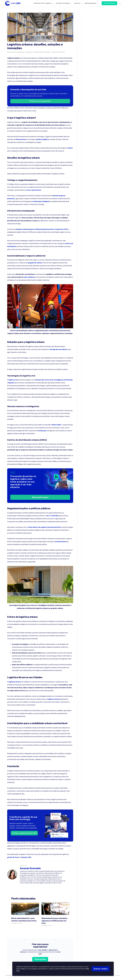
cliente (70, 148)
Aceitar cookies (101, 969)
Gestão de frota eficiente (16, 52)
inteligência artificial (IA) (63, 380)
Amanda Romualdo (30, 868)
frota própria (30, 659)
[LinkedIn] (117, 975)
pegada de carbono (35, 263)
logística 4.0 (13, 380)
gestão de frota (13, 857)
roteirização (42, 431)
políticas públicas (43, 139)
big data (11, 383)
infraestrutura (21, 139)
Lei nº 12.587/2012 (52, 516)
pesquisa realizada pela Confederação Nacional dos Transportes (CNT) (42, 229)
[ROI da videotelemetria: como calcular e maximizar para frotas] (25, 909)
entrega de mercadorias (58, 349)
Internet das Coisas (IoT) (44, 380)
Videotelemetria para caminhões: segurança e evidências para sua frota (55, 921)
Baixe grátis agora (40, 497)
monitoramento (61, 542)
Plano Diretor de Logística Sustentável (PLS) (45, 527)
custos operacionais (34, 190)
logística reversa (15, 682)
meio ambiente (29, 277)
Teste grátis (40, 959)
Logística (29, 52)
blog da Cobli (26, 857)
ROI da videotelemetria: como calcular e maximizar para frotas (24, 920)
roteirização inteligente (41, 201)
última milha (56, 425)
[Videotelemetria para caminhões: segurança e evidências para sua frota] (55, 909)
